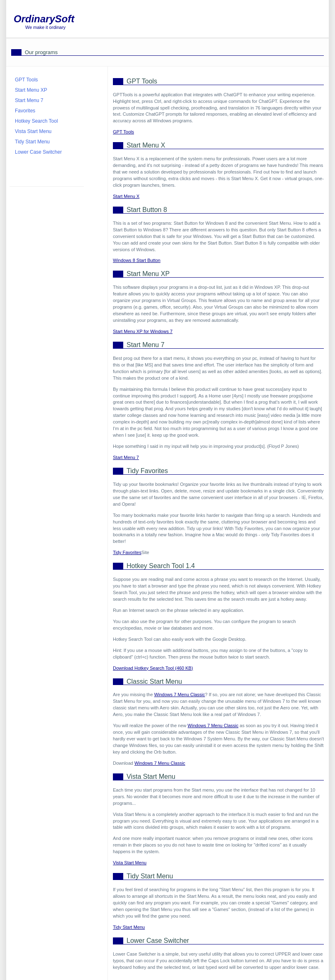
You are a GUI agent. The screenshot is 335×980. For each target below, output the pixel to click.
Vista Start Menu (130, 863)
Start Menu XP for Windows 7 (143, 331)
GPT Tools (123, 132)
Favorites (25, 111)
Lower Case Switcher (38, 152)
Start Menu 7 (126, 457)
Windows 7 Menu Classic (180, 695)
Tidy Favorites (127, 552)
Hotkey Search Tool (36, 121)
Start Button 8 (147, 210)
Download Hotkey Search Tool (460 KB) (153, 668)
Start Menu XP (31, 90)
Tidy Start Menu (129, 927)
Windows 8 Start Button (137, 260)
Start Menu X (126, 196)
